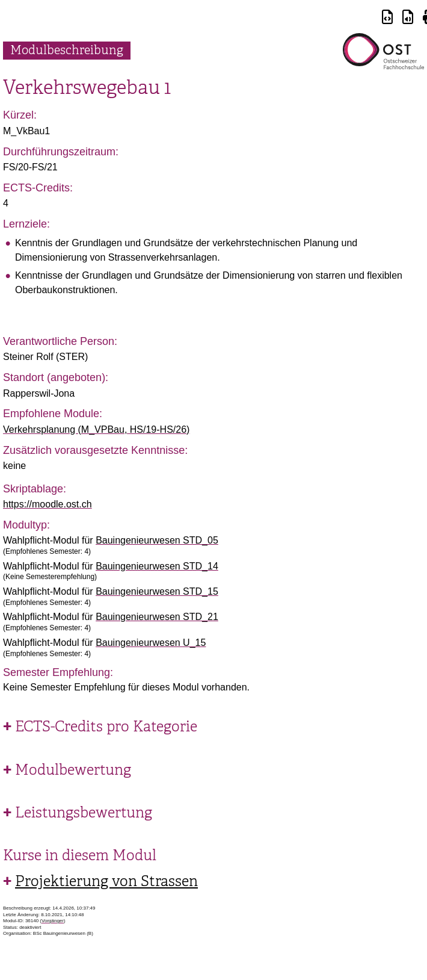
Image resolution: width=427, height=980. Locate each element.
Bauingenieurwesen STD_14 (157, 566)
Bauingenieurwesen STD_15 (157, 591)
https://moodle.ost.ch (48, 504)
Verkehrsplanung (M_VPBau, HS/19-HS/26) (96, 430)
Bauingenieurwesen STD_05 (157, 540)
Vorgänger (53, 921)
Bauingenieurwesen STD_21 (157, 617)
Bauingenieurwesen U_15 (151, 643)
